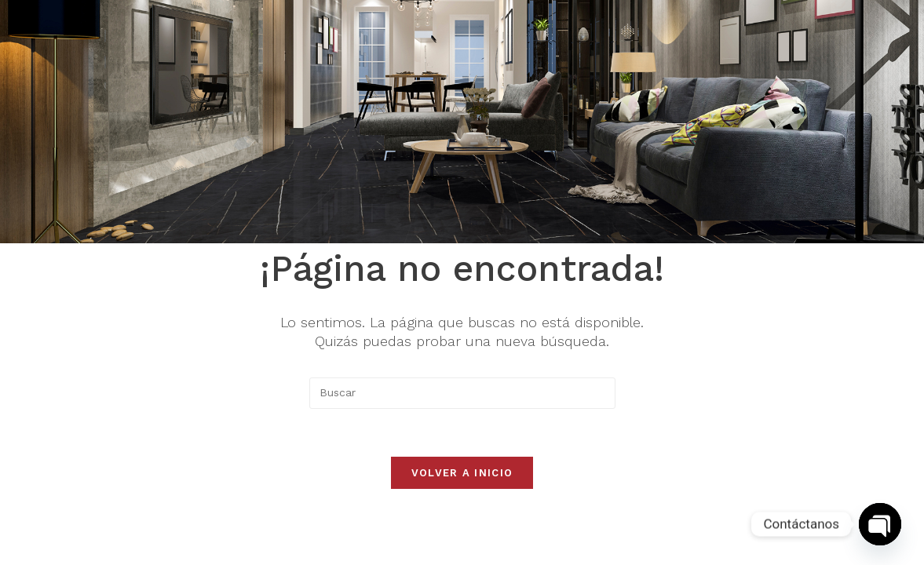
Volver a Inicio (462, 473)
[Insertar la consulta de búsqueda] (462, 393)
